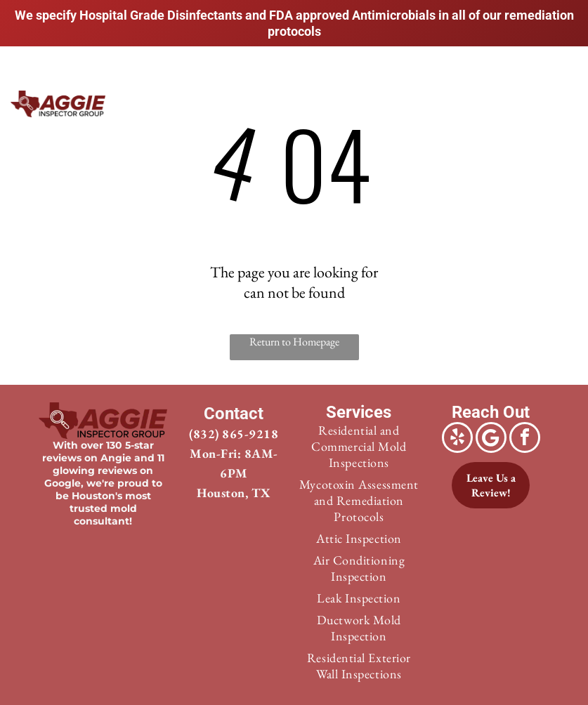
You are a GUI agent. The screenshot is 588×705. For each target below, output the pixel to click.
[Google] (491, 439)
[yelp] (457, 439)
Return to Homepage (294, 342)
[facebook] (525, 439)
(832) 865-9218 (234, 434)
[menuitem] (199, 112)
